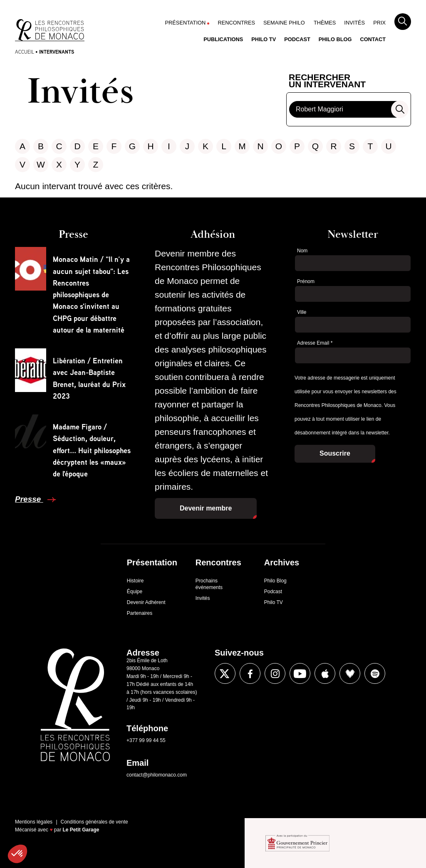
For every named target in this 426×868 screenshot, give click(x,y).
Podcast (297, 39)
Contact (373, 39)
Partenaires (140, 613)
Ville (302, 312)
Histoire (135, 581)
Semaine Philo (284, 23)
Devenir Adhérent (146, 602)
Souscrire (335, 453)
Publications (223, 39)
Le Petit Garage (81, 830)
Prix (379, 23)
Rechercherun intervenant (327, 81)
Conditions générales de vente (94, 822)
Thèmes (325, 23)
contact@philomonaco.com (157, 775)
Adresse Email (315, 343)
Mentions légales (34, 822)
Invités (354, 23)
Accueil (25, 52)
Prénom (306, 281)
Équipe (135, 592)
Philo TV (264, 39)
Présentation (186, 23)
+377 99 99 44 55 (146, 740)
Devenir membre (206, 508)
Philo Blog (335, 39)
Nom (302, 251)
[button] (17, 854)
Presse (29, 499)
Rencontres (236, 23)
